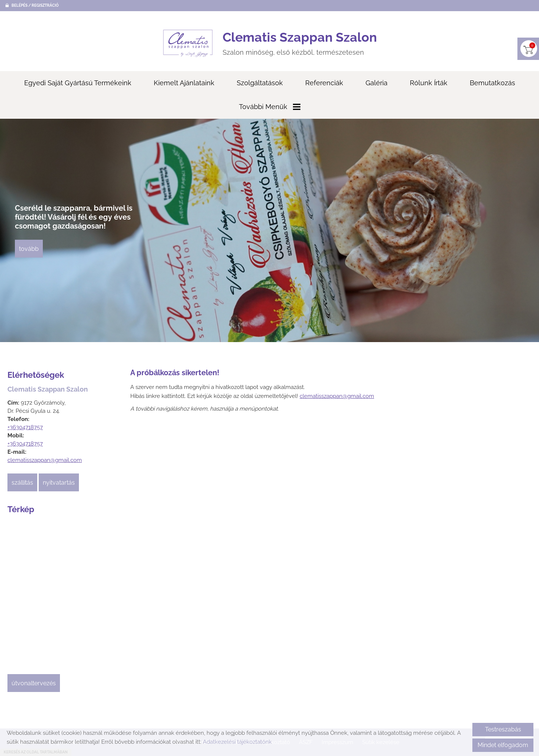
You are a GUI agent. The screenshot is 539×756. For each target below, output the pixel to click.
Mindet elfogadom (503, 745)
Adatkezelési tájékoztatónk (237, 742)
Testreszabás (503, 729)
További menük (270, 107)
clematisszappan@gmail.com (45, 460)
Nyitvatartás (59, 483)
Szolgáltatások (260, 83)
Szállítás (22, 483)
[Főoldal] (188, 43)
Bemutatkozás (492, 83)
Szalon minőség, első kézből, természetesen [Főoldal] (300, 43)
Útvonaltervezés (34, 683)
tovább (29, 249)
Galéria (377, 83)
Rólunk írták (429, 83)
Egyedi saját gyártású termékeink (78, 83)
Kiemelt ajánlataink (184, 83)
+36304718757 (25, 427)
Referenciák (324, 83)
